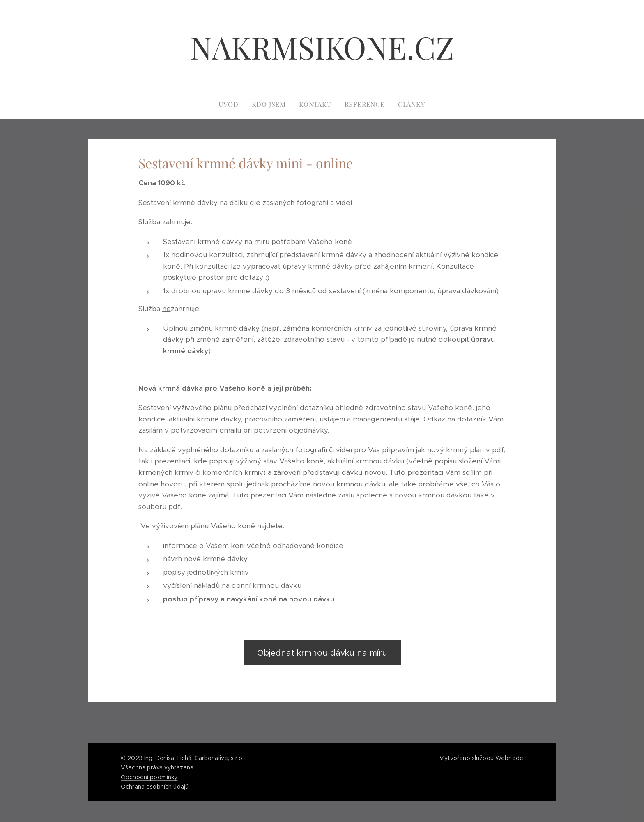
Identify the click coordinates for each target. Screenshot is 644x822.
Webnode (509, 758)
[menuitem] (232, 104)
